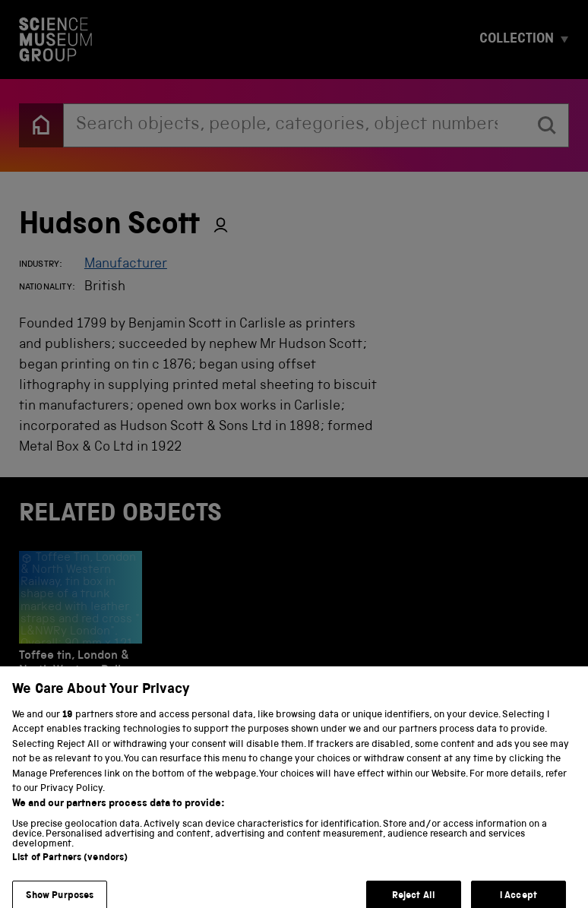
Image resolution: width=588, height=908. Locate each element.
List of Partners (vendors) (70, 869)
